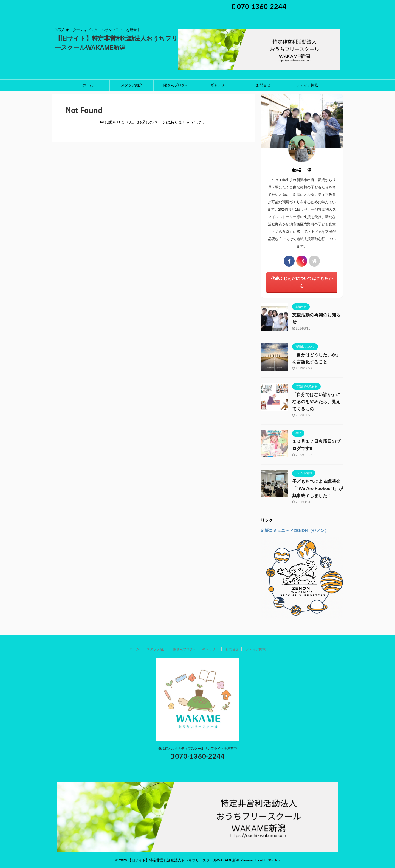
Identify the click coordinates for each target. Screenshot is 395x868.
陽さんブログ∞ (175, 85)
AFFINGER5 (270, 860)
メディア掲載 (307, 85)
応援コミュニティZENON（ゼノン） (295, 530)
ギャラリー (219, 85)
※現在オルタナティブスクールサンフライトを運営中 (198, 749)
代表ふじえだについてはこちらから (302, 282)
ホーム (88, 85)
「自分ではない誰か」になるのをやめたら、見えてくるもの (316, 402)
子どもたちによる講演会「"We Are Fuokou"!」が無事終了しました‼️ (318, 489)
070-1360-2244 (259, 6)
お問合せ (263, 85)
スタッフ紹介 (132, 85)
